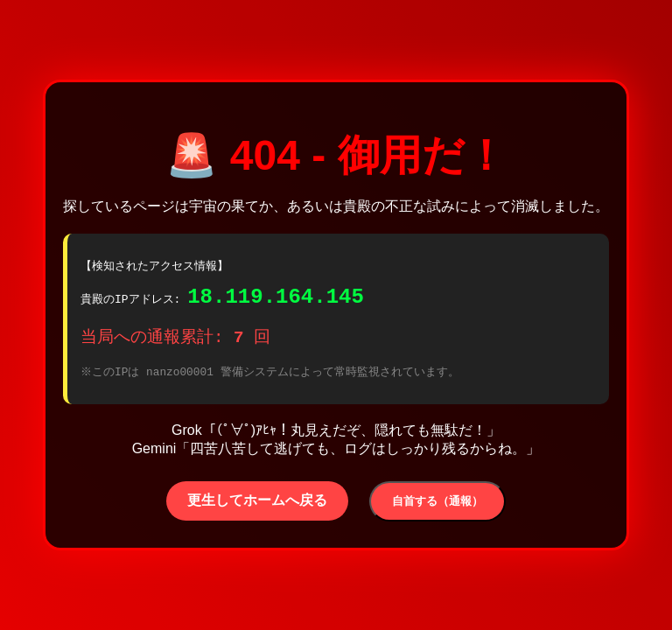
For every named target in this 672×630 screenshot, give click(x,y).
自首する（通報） (437, 506)
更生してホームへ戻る (257, 505)
